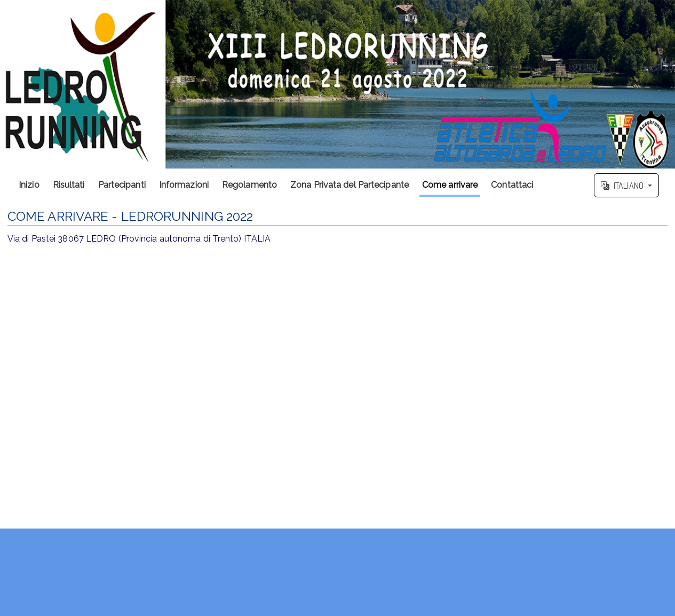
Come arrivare (450, 185)
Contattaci (512, 185)
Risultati (69, 185)
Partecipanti (122, 185)
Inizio (29, 185)
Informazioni (184, 185)
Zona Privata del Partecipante (350, 185)
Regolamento (249, 185)
